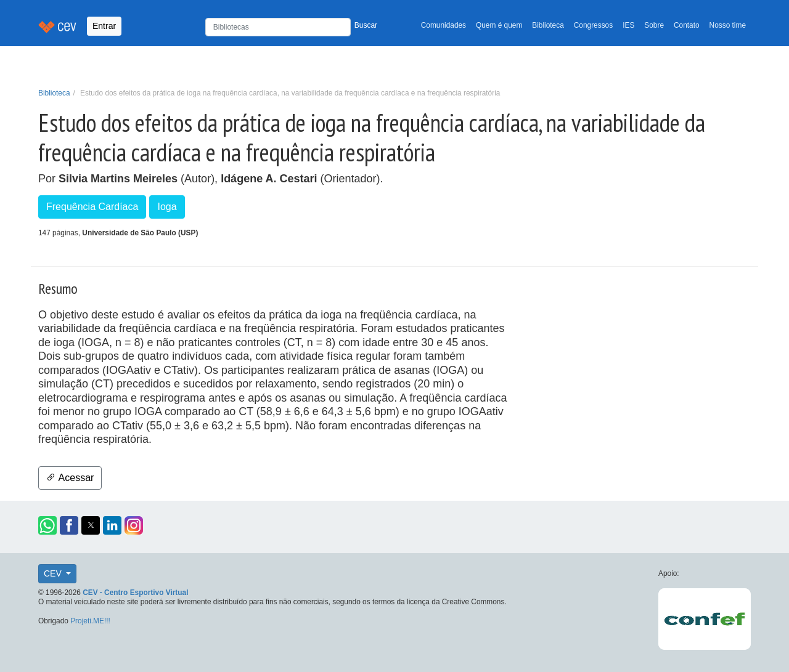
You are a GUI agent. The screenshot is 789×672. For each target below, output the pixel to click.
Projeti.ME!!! (90, 621)
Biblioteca (548, 25)
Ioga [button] (167, 207)
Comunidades (444, 25)
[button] (47, 525)
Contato (687, 25)
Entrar (104, 26)
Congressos (593, 25)
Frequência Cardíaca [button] (92, 207)
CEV (54, 573)
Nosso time (728, 25)
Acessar (70, 478)
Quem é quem (499, 25)
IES (628, 25)
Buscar (366, 25)
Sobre (654, 25)
